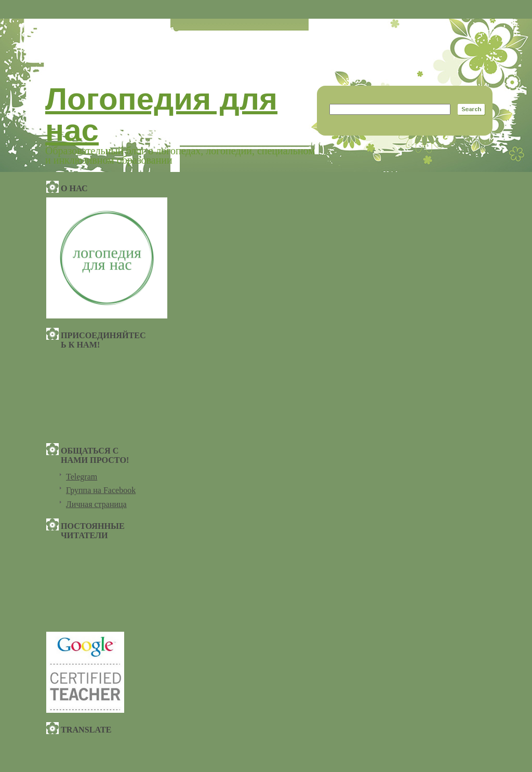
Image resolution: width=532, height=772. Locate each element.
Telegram (82, 477)
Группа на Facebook (101, 490)
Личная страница (96, 504)
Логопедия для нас (161, 115)
